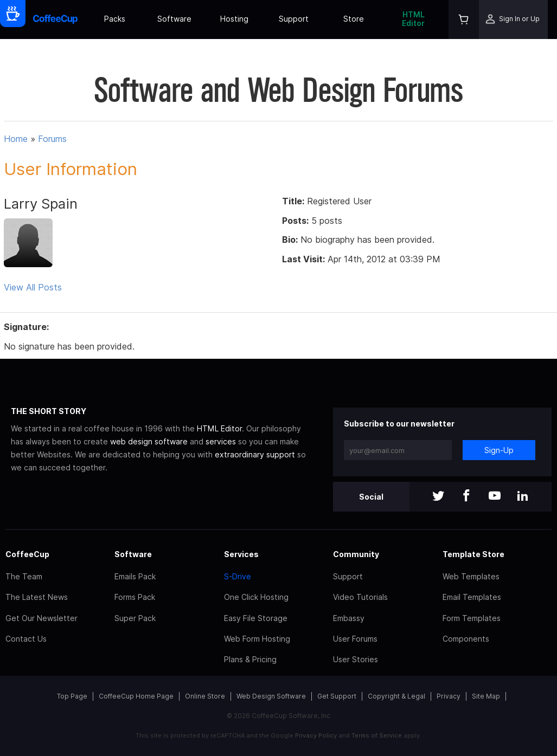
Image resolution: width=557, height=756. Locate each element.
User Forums (355, 639)
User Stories (356, 659)
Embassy (349, 618)
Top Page (72, 696)
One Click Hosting (256, 597)
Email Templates (472, 597)
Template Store (473, 554)
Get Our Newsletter (41, 618)
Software (174, 19)
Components (466, 639)
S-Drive (238, 576)
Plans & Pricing (250, 659)
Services (241, 554)
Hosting (234, 19)
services (221, 441)
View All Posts (33, 287)
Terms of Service (377, 735)
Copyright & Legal (396, 696)
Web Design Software (271, 696)
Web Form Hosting (257, 639)
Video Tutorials (360, 597)
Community (356, 554)
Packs (115, 19)
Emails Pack (135, 576)
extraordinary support (255, 454)
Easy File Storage (256, 618)
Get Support (337, 696)
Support (294, 19)
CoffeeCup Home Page (136, 696)
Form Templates (472, 618)
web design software (149, 441)
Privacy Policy (316, 735)
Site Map (486, 696)
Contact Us (26, 639)
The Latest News (37, 597)
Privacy (449, 696)
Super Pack (135, 618)
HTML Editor (413, 19)
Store (354, 19)
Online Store (205, 696)
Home (16, 139)
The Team (24, 576)
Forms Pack (135, 597)
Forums (52, 139)
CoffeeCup (27, 554)
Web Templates (471, 576)
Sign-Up (499, 450)
